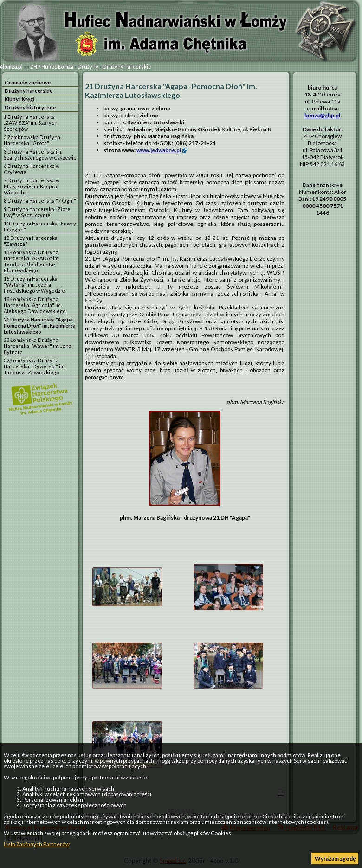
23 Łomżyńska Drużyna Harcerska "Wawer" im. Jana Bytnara (38, 346)
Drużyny (88, 67)
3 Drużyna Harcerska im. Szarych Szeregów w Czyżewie (40, 154)
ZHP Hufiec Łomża (52, 67)
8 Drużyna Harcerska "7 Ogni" (40, 201)
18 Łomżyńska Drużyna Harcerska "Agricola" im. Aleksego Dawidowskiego (35, 305)
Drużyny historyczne (30, 107)
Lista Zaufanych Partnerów (37, 844)
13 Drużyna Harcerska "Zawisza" (31, 241)
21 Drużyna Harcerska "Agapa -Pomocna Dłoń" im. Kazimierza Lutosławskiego (40, 325)
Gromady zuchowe (28, 82)
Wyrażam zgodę (335, 858)
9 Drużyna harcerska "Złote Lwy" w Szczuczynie (37, 212)
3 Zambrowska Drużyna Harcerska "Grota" (32, 140)
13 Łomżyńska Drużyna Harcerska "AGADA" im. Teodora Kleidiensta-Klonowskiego (32, 261)
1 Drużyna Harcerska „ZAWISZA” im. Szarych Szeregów (31, 123)
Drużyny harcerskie (127, 67)
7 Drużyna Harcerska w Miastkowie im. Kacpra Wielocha (32, 186)
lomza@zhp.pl (322, 115)
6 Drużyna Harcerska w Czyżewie (32, 169)
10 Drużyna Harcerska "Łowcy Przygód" (40, 226)
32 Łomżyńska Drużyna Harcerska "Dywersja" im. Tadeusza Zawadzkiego (35, 366)
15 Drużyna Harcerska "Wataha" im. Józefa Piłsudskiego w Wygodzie (34, 285)
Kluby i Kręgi (19, 99)
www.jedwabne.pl (159, 150)
